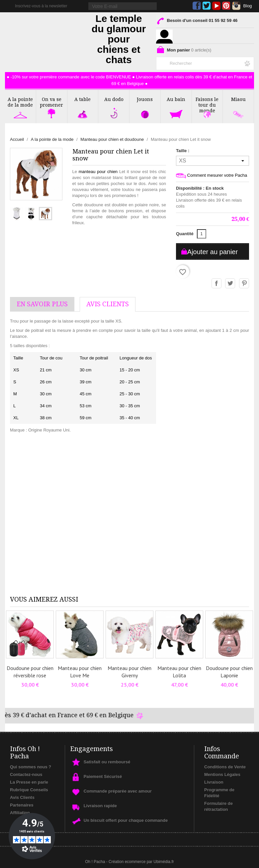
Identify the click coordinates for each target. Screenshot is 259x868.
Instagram (236, 6)
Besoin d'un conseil (197, 22)
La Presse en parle (29, 782)
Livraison (214, 782)
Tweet (230, 284)
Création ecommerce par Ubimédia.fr (141, 862)
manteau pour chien (98, 172)
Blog (248, 6)
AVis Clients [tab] (108, 304)
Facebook (197, 6)
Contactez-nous (26, 774)
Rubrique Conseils (29, 790)
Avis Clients (22, 797)
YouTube (216, 6)
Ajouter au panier (213, 252)
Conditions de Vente (225, 767)
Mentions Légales (222, 774)
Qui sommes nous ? (31, 767)
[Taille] (213, 161)
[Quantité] (202, 234)
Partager (217, 284)
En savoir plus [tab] (42, 304)
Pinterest (226, 6)
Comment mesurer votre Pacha (212, 176)
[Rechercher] (205, 62)
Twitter (206, 6)
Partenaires (22, 805)
